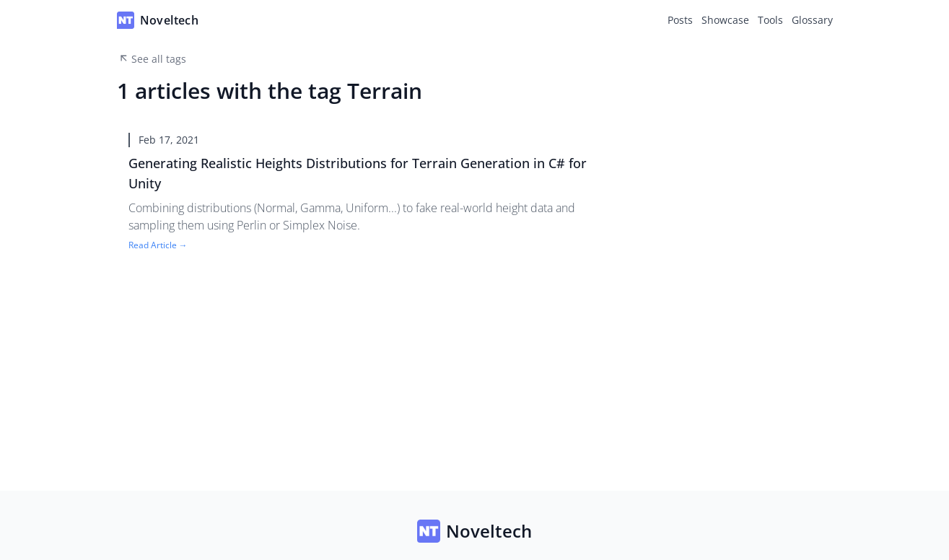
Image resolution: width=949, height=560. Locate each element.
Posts (680, 20)
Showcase (725, 20)
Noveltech (474, 531)
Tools (770, 20)
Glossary (812, 20)
